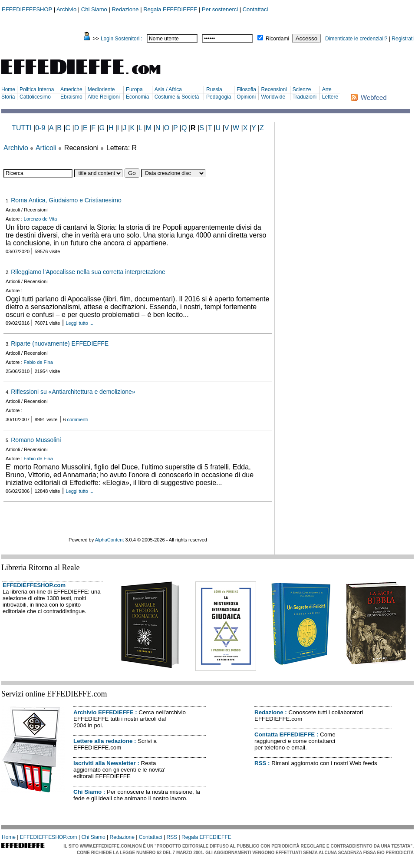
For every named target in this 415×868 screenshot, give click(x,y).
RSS (260, 763)
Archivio (66, 9)
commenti (78, 419)
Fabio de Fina (38, 362)
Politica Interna (37, 89)
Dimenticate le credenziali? (356, 39)
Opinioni (246, 97)
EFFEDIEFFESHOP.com (34, 585)
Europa (134, 89)
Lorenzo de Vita (41, 219)
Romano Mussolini (36, 440)
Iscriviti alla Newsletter (105, 763)
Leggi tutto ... (80, 323)
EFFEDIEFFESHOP (27, 9)
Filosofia (246, 89)
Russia (214, 89)
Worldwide (273, 97)
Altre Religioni (104, 97)
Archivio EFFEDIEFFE (103, 712)
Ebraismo (71, 97)
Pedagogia (219, 97)
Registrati (403, 39)
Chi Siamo (94, 9)
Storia (8, 97)
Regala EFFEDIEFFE (170, 9)
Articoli (46, 148)
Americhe (71, 89)
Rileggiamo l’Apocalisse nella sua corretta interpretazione (88, 272)
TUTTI (21, 128)
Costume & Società (177, 97)
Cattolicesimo (35, 97)
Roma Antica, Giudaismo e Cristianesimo (66, 200)
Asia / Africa (168, 89)
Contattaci (255, 9)
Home (8, 89)
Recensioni (274, 89)
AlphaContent (110, 540)
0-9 (40, 128)
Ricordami (277, 39)
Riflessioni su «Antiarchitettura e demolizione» (73, 392)
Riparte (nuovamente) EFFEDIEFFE (60, 343)
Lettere (330, 97)
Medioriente (101, 89)
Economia (137, 97)
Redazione (125, 9)
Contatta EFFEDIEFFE (285, 734)
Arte (327, 89)
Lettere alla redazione (103, 741)
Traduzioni (305, 97)
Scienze (302, 89)
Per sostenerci (220, 9)
